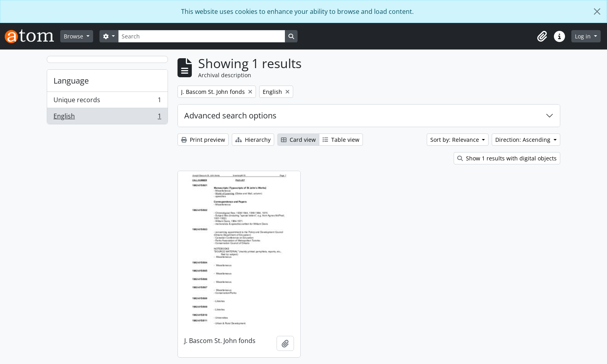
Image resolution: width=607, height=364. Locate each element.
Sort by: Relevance (455, 140)
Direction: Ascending (524, 140)
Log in (584, 36)
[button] (542, 36)
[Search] (202, 36)
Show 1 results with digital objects (507, 158)
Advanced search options (230, 115)
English (107, 118)
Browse (74, 36)
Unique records (107, 102)
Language (71, 81)
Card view (298, 140)
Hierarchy (253, 140)
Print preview (203, 140)
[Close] (597, 11)
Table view (341, 140)
